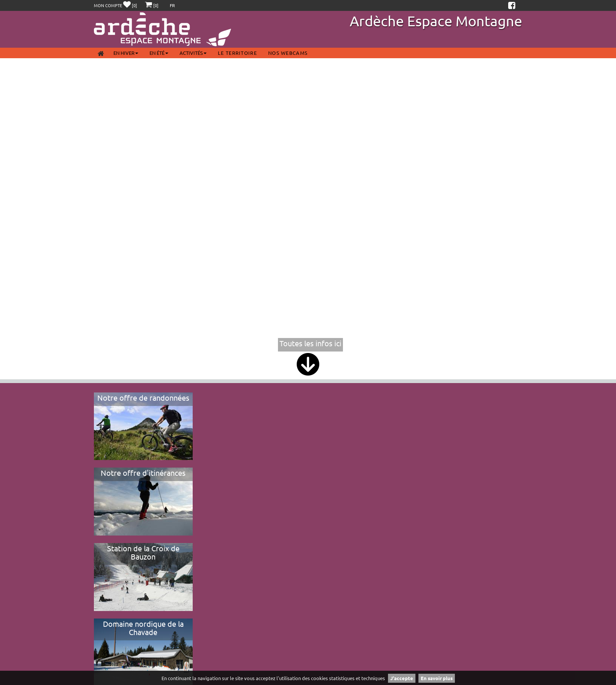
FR (172, 5)
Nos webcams (288, 53)
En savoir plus (437, 678)
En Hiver (126, 53)
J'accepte (402, 678)
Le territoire (237, 53)
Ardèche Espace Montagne (436, 21)
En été (159, 53)
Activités (193, 53)
